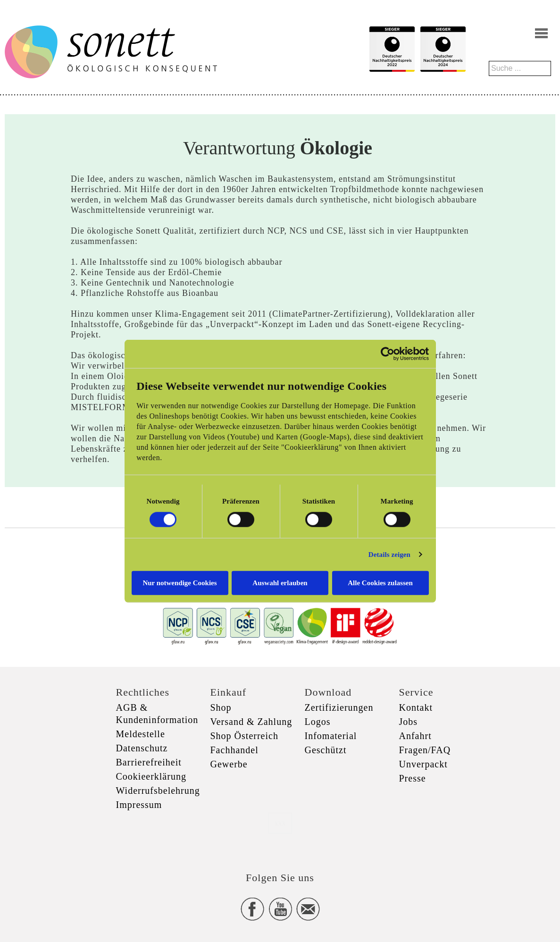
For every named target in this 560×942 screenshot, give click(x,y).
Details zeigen (389, 555)
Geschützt (326, 750)
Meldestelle (141, 734)
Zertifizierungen (339, 707)
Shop (221, 707)
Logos (318, 722)
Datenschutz (142, 748)
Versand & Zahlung (251, 722)
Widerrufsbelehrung (158, 791)
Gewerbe (229, 764)
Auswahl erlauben (280, 582)
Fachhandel (234, 750)
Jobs (409, 722)
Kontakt (416, 707)
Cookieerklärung (151, 776)
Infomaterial (331, 736)
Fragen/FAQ (425, 750)
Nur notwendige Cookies (180, 582)
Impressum (139, 805)
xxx (280, 823)
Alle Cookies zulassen (380, 582)
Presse (413, 778)
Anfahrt (415, 736)
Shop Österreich (244, 736)
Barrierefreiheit (149, 762)
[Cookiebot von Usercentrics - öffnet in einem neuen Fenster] (388, 354)
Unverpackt (423, 764)
